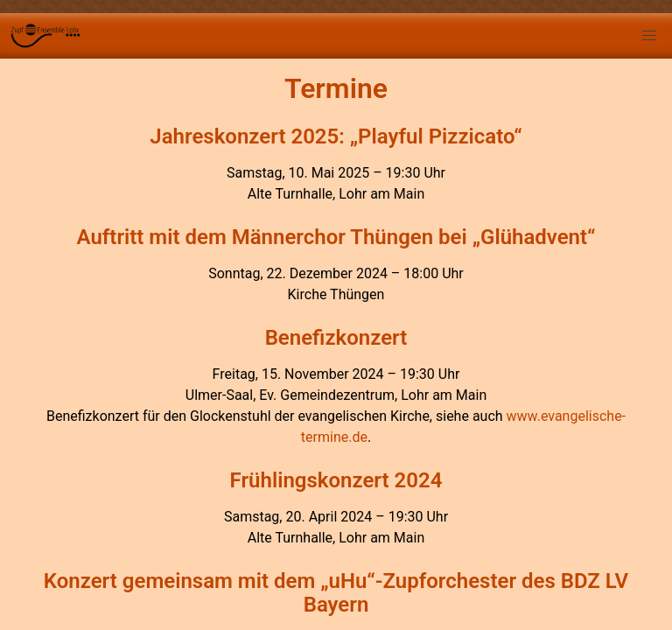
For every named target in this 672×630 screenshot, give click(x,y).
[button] (649, 36)
